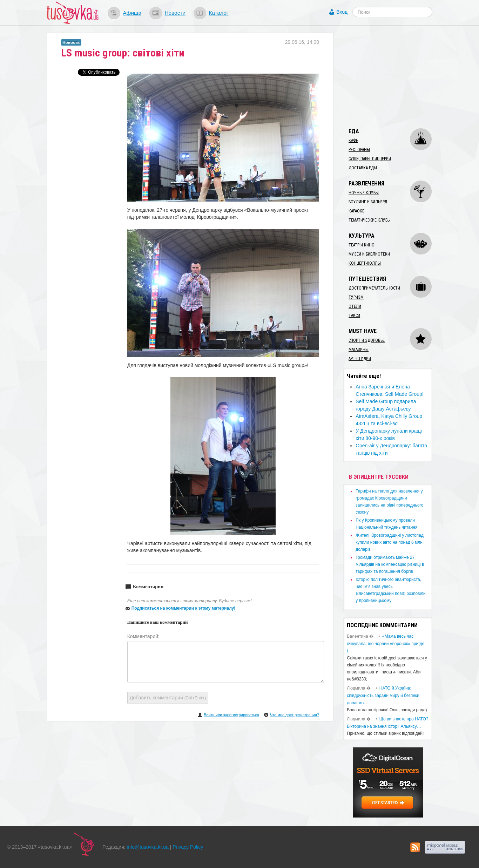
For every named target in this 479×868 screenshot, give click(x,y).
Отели (355, 306)
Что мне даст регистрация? (295, 715)
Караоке (356, 211)
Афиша (132, 13)
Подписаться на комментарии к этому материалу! (184, 608)
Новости (175, 13)
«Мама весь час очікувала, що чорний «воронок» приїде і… (386, 644)
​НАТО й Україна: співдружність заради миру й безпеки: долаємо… (384, 696)
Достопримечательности (374, 288)
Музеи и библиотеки (369, 254)
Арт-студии (360, 359)
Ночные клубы (364, 193)
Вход (342, 12)
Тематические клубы (370, 220)
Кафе (353, 141)
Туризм (356, 297)
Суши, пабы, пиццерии (370, 159)
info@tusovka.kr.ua (148, 847)
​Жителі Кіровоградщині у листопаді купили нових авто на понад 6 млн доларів (390, 542)
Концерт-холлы (365, 263)
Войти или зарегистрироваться (231, 715)
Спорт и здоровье (367, 340)
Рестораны (359, 150)
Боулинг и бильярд (368, 202)
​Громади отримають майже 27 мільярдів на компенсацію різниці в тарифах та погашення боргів (390, 564)
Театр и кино (362, 245)
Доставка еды (363, 168)
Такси (354, 316)
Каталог (218, 13)
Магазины (359, 350)
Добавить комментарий (168, 698)
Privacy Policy (188, 847)
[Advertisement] (396, 76)
